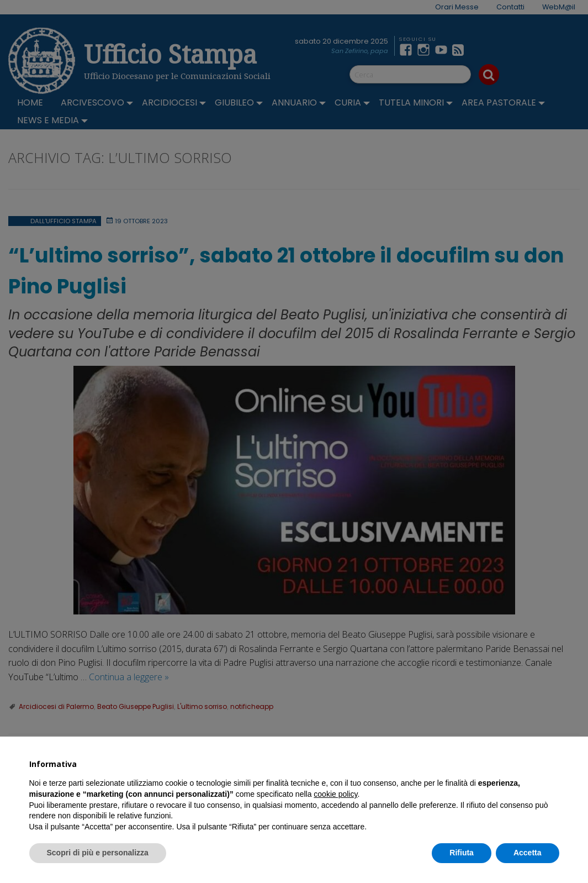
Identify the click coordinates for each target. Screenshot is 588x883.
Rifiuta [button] (462, 853)
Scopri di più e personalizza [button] (98, 853)
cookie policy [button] (335, 794)
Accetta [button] (528, 853)
